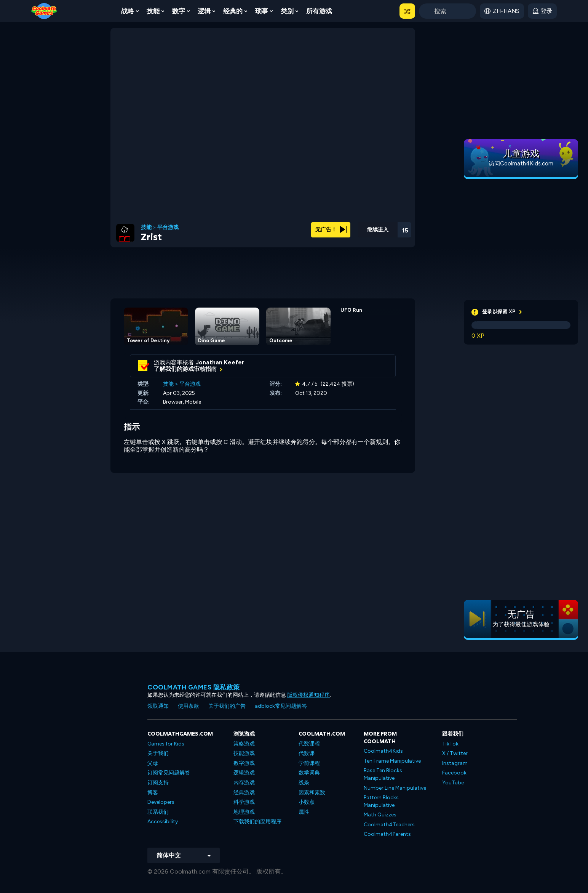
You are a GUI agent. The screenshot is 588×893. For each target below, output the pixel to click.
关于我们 (158, 753)
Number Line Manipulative (395, 788)
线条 (304, 783)
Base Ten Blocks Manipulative (383, 774)
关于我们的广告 (227, 706)
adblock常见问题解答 (281, 706)
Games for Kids (166, 744)
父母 (153, 763)
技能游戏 (244, 753)
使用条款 (189, 706)
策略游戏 (244, 744)
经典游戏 (244, 793)
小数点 (307, 802)
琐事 (262, 11)
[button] (407, 11)
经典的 (233, 11)
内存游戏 (244, 783)
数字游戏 (244, 763)
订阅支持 (158, 783)
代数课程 (309, 744)
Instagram (455, 763)
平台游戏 (168, 228)
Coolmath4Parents (387, 834)
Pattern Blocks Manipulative (381, 801)
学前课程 (309, 763)
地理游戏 (244, 812)
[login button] (542, 11)
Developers (161, 802)
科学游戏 (244, 802)
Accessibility (163, 822)
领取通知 (158, 706)
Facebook (454, 773)
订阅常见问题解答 (169, 773)
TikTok (450, 744)
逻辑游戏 (244, 773)
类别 (287, 11)
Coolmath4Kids (383, 751)
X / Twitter (455, 753)
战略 (128, 11)
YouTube (453, 783)
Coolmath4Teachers (389, 825)
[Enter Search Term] (447, 11)
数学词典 (309, 773)
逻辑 (204, 11)
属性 (304, 812)
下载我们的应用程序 (257, 822)
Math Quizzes (380, 815)
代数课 (307, 753)
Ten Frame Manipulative (392, 761)
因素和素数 (312, 793)
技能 (153, 11)
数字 (179, 11)
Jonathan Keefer (220, 362)
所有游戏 (319, 11)
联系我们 (158, 812)
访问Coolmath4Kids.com (521, 164)
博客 (153, 793)
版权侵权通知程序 (308, 695)
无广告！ (331, 230)
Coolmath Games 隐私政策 (194, 687)
